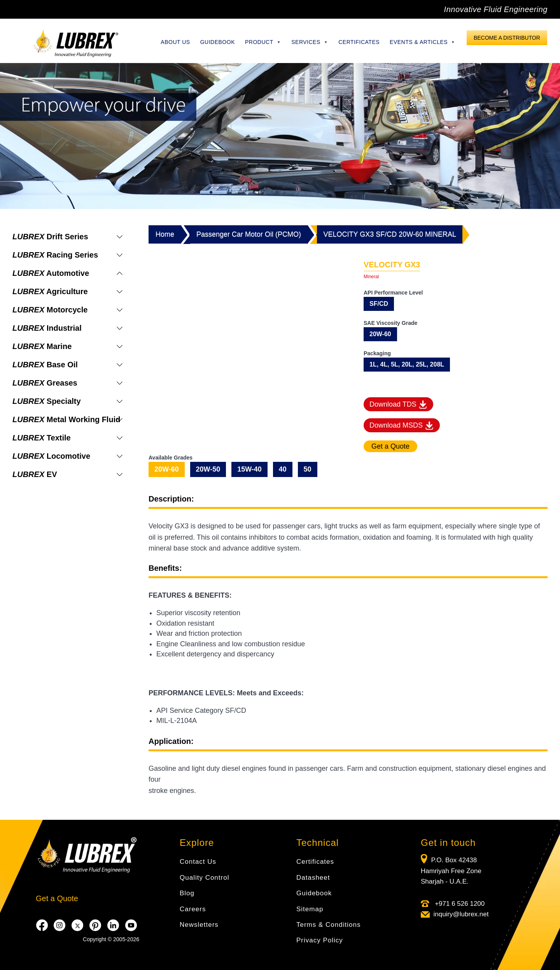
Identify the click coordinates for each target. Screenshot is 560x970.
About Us (175, 42)
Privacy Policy (320, 940)
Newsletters (199, 925)
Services (310, 42)
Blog (187, 893)
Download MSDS (402, 426)
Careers (193, 909)
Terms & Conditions (328, 925)
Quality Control (204, 878)
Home (165, 234)
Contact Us (198, 862)
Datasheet (313, 878)
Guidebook (218, 42)
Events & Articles (423, 42)
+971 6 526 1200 (459, 904)
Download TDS (398, 405)
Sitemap (310, 909)
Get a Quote (57, 898)
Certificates (359, 42)
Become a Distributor (507, 38)
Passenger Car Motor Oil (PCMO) (249, 234)
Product (263, 42)
